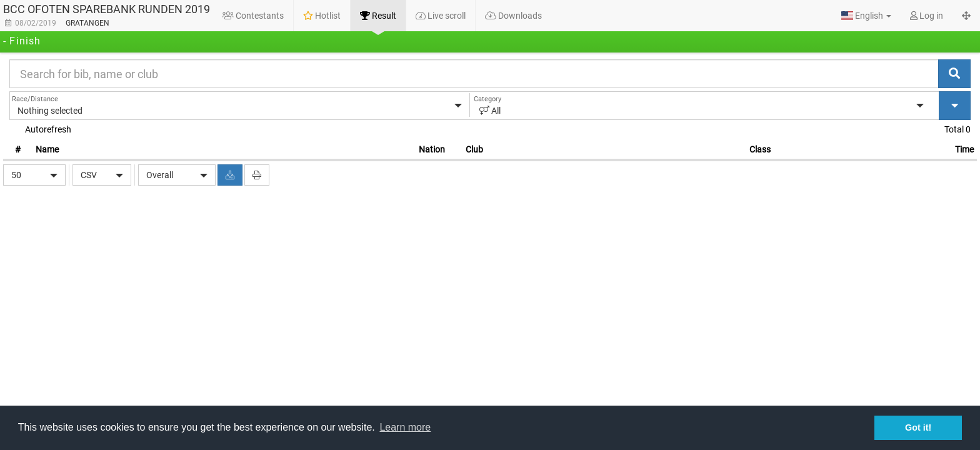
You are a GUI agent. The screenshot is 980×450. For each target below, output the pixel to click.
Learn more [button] (405, 427)
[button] (866, 16)
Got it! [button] (918, 427)
